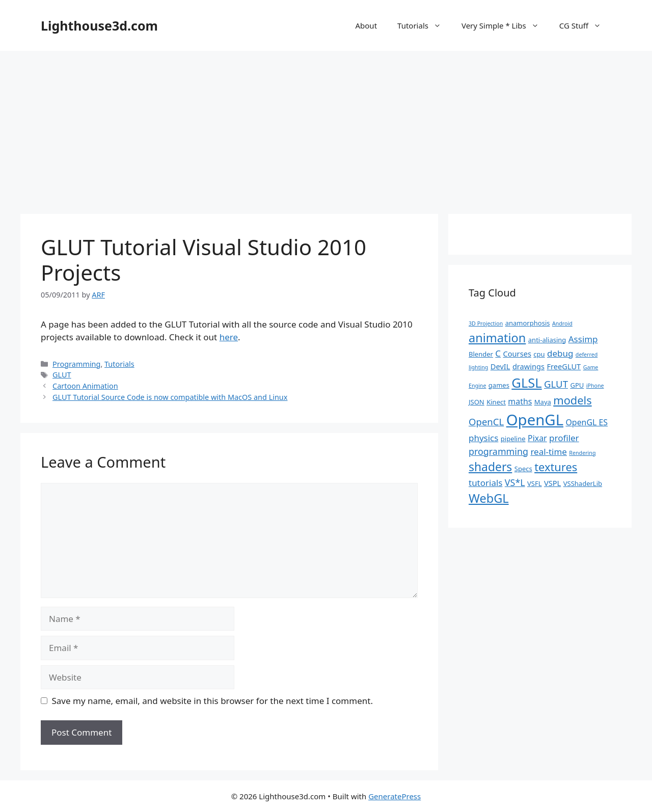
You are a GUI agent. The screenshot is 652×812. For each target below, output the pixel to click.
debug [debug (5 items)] (560, 353)
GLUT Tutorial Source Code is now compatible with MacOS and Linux (170, 397)
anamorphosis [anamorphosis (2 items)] (528, 323)
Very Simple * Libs (505, 25)
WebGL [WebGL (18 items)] (489, 498)
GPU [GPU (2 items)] (577, 385)
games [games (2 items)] (499, 385)
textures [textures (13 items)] (556, 467)
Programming (76, 364)
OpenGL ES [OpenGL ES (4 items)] (587, 422)
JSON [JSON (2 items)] (477, 402)
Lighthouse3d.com (99, 25)
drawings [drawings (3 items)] (528, 366)
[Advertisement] (326, 127)
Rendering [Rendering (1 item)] (582, 453)
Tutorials (424, 25)
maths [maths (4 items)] (520, 401)
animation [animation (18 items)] (497, 338)
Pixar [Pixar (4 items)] (537, 438)
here (229, 337)
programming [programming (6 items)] (498, 451)
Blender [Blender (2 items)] (481, 354)
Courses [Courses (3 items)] (517, 354)
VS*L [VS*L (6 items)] (515, 482)
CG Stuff (585, 25)
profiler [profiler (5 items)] (564, 438)
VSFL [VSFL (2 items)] (535, 483)
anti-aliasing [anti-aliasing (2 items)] (547, 340)
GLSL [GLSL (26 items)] (526, 383)
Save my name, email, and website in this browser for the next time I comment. (212, 701)
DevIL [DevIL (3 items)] (500, 366)
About (366, 25)
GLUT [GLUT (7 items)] (556, 384)
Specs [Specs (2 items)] (523, 469)
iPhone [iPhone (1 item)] (595, 386)
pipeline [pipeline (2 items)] (513, 439)
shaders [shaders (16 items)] (490, 467)
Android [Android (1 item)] (562, 323)
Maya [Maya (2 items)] (543, 402)
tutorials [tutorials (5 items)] (485, 483)
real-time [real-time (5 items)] (549, 452)
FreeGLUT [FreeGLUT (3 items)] (564, 366)
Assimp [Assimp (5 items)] (583, 339)
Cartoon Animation (85, 386)
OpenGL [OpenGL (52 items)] (535, 420)
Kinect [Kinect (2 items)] (496, 402)
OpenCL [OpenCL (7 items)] (486, 422)
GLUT (62, 375)
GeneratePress (395, 796)
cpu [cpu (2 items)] (539, 354)
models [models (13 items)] (572, 400)
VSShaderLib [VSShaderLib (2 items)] (583, 483)
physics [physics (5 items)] (483, 438)
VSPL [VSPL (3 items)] (552, 483)
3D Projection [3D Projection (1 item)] (486, 323)
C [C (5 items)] (498, 353)
